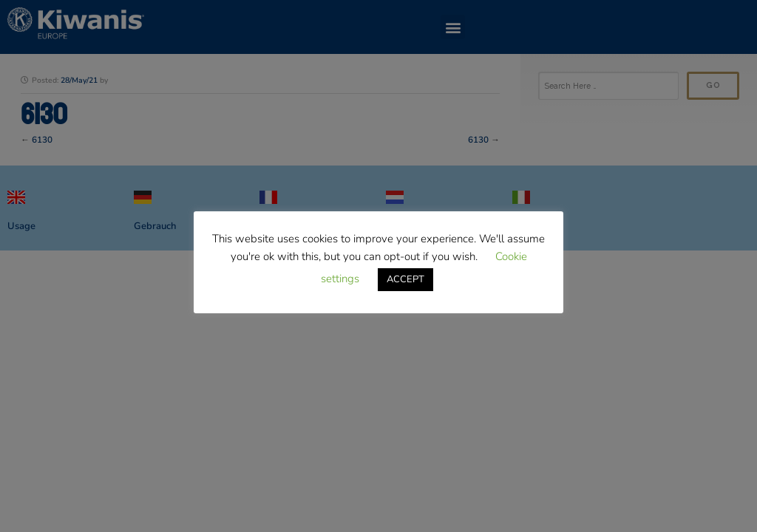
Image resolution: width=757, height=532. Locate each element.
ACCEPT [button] (405, 279)
